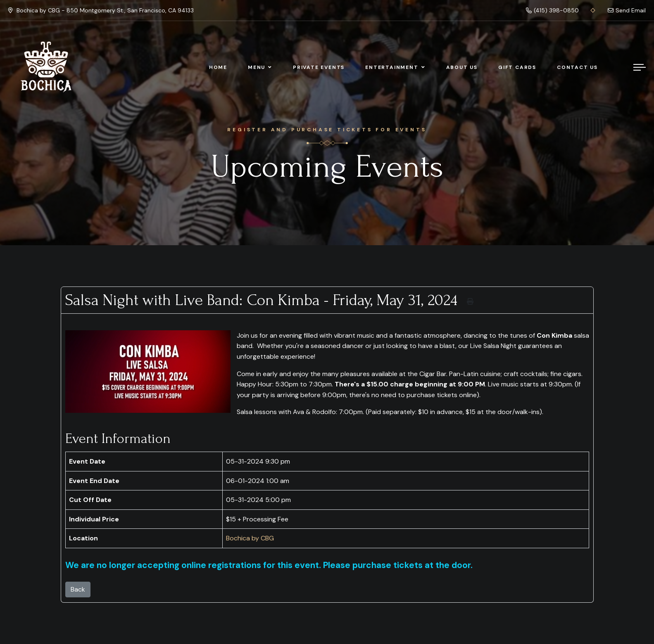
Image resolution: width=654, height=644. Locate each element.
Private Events (319, 67)
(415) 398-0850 (552, 10)
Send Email (627, 10)
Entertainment (392, 67)
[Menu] (640, 67)
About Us (462, 67)
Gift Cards (517, 67)
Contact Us (577, 67)
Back (78, 589)
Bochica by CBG (250, 538)
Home (218, 67)
